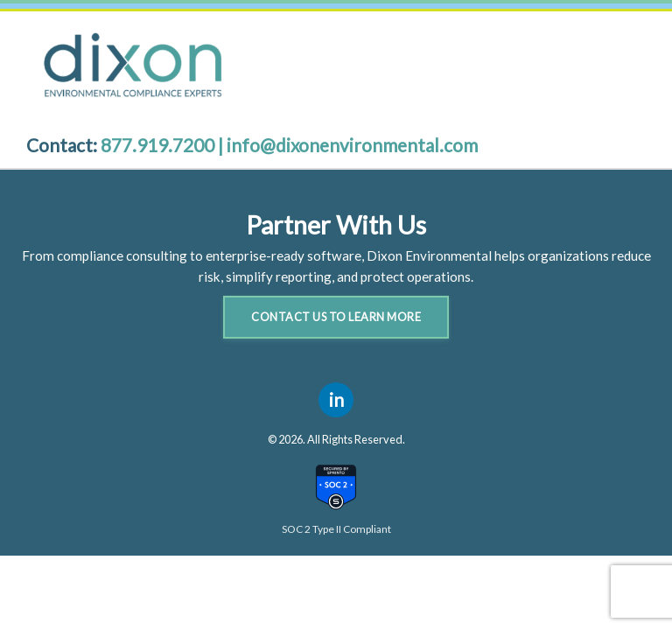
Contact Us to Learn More (336, 317)
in (336, 399)
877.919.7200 (159, 145)
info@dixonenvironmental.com (352, 145)
